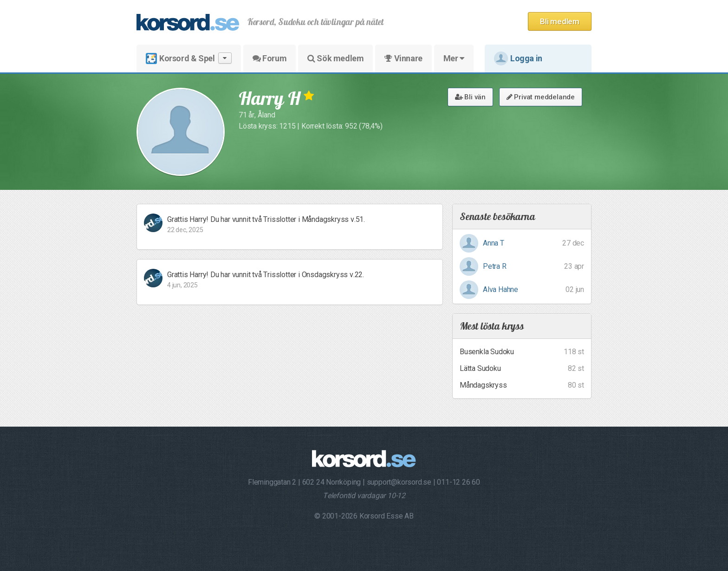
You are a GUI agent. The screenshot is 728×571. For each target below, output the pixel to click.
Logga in (518, 58)
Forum (270, 58)
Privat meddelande (541, 97)
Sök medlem (335, 58)
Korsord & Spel (189, 58)
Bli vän (470, 97)
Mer (454, 58)
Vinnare (403, 58)
